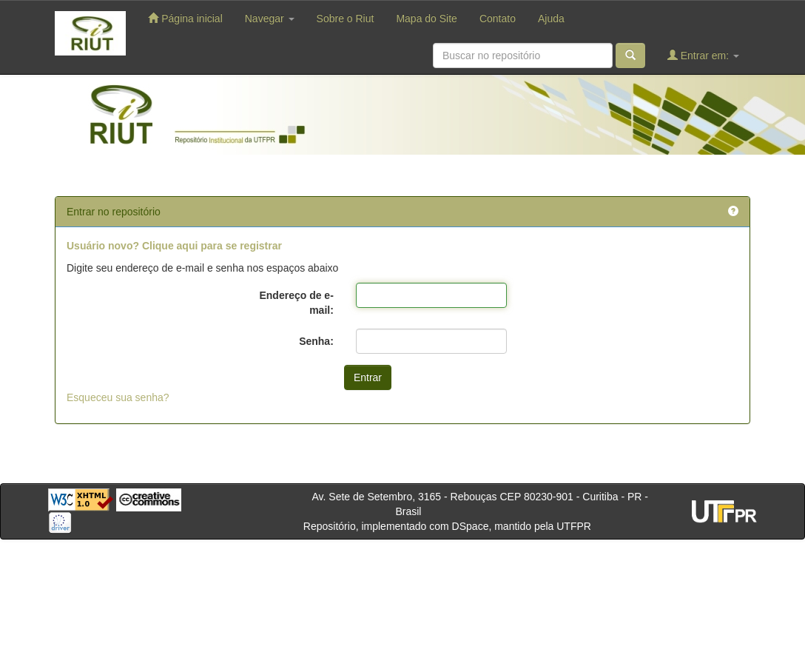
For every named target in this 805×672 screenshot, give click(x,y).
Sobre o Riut (346, 19)
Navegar (270, 19)
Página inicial (185, 18)
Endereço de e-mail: (296, 303)
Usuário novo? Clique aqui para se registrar (174, 246)
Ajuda (551, 19)
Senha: (316, 341)
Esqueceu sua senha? (118, 397)
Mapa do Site (427, 19)
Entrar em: (703, 55)
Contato (498, 19)
